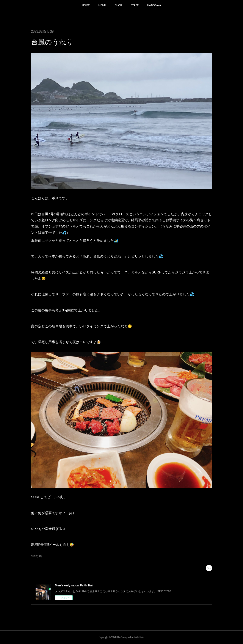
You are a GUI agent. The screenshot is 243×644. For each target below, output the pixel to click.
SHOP (118, 5)
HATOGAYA (154, 5)
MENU (102, 5)
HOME (86, 5)
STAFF (135, 5)
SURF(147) (37, 556)
